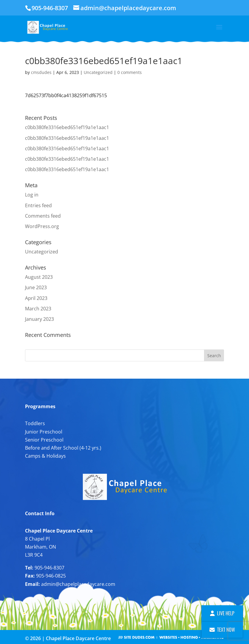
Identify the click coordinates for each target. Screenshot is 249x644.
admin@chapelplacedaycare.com (78, 584)
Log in (32, 195)
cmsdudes (41, 72)
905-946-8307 (49, 568)
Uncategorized (98, 72)
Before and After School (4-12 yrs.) (63, 448)
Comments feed (43, 216)
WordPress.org (42, 226)
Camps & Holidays (45, 456)
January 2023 (39, 319)
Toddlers (35, 423)
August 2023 (39, 277)
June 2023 (36, 287)
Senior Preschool (44, 440)
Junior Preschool (44, 432)
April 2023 (36, 298)
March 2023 (38, 309)
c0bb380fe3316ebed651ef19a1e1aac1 (67, 127)
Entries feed (38, 205)
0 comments (130, 72)
